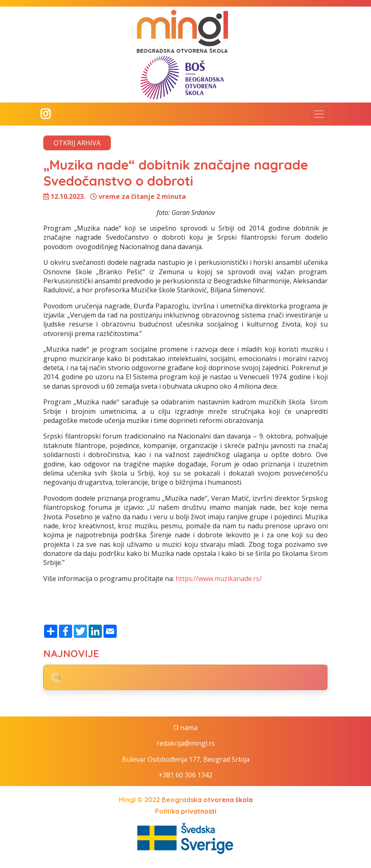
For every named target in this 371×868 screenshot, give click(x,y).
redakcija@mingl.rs (186, 743)
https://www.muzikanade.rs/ (219, 579)
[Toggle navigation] (319, 114)
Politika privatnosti (186, 811)
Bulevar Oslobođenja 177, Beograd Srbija (186, 759)
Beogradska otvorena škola (207, 800)
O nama (185, 728)
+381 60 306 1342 (185, 775)
